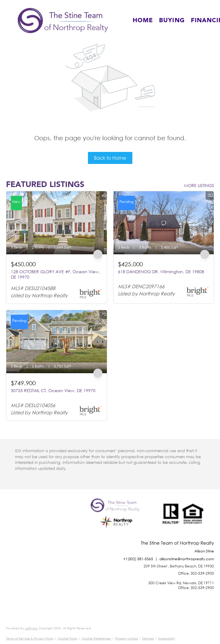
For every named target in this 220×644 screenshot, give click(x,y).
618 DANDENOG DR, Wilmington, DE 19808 (161, 272)
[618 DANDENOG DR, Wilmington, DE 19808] (164, 223)
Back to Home (110, 158)
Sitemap (148, 638)
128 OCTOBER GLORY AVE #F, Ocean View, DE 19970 (55, 274)
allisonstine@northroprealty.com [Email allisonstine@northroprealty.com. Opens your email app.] (187, 559)
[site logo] (117, 519)
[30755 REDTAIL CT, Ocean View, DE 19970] (57, 342)
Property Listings (127, 638)
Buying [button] (172, 20)
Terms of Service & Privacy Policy (30, 638)
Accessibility (166, 638)
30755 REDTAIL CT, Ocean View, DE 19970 (53, 390)
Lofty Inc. (31, 628)
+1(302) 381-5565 (138, 559)
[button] (63, 20)
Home (143, 20)
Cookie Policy (68, 638)
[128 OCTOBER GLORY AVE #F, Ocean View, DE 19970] (57, 223)
